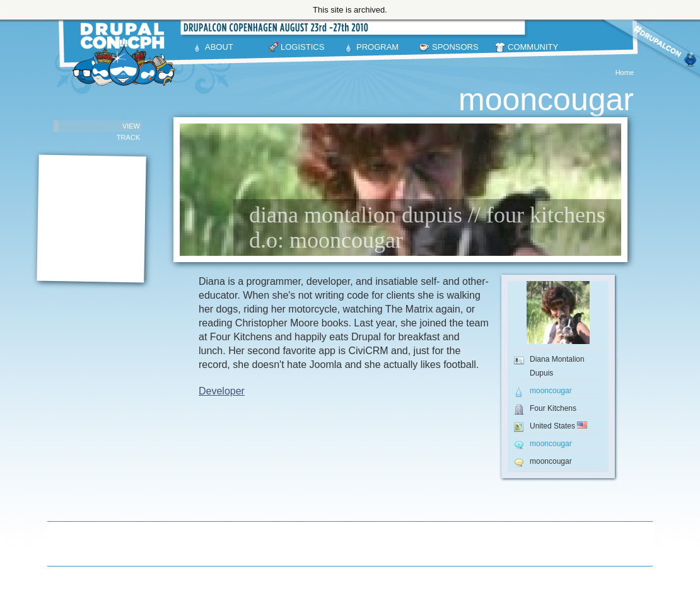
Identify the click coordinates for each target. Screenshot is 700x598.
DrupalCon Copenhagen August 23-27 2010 (126, 54)
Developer (222, 391)
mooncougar (551, 391)
